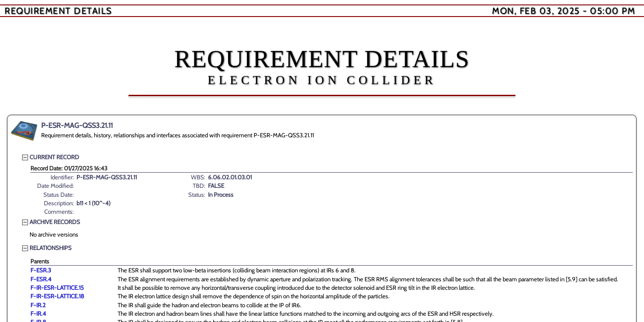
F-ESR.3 (41, 270)
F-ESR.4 (41, 279)
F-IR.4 (38, 314)
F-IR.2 (38, 305)
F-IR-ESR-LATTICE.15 (57, 288)
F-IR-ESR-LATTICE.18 (57, 296)
